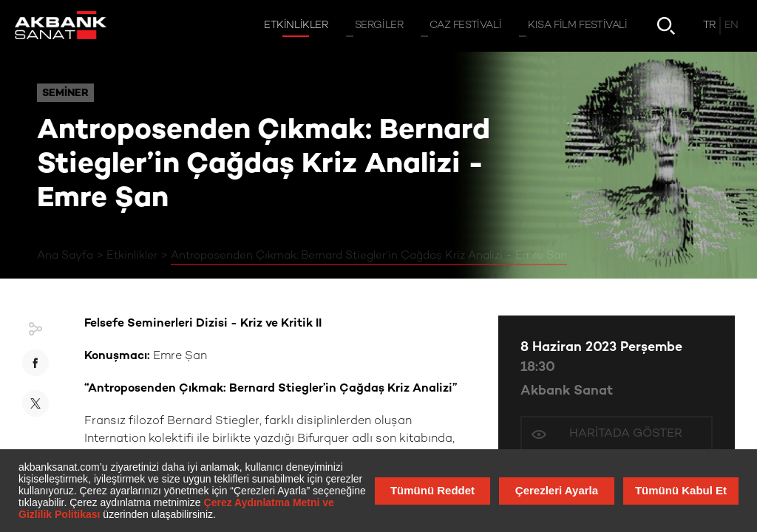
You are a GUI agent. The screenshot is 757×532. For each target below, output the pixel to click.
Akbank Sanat (567, 391)
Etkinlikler (132, 256)
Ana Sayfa (65, 256)
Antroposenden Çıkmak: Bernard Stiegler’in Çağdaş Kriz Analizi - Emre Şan (369, 256)
